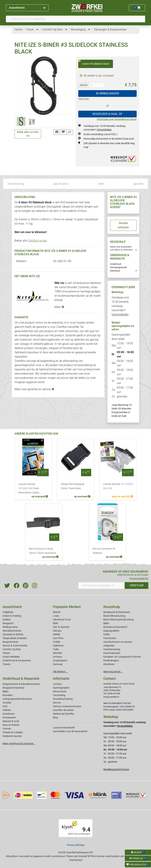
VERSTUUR (137, 585)
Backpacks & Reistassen (117, 612)
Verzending (59, 695)
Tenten (6, 653)
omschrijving (16, 184)
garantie (138, 184)
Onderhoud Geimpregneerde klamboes (118, 267)
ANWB (56, 634)
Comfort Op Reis (12, 649)
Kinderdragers (111, 660)
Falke (56, 649)
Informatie (61, 678)
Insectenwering (112, 649)
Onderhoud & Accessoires (17, 660)
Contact (57, 684)
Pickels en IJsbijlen (13, 732)
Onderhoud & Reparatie (21, 678)
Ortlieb (57, 642)
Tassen (7, 664)
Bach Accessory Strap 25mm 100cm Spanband (42, 551)
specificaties (61, 184)
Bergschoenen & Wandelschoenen (21, 684)
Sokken (7, 620)
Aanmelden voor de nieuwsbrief (70, 731)
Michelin (57, 653)
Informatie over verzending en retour (117, 119)
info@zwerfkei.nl (121, 412)
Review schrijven (123, 225)
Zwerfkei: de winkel (63, 710)
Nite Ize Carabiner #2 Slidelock (104, 551)
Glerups (57, 631)
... (36, 29)
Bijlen (106, 623)
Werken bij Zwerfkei (63, 714)
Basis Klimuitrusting (114, 616)
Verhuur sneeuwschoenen (67, 706)
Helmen (7, 710)
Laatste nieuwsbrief (64, 728)
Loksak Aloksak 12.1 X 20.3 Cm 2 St (118, 486)
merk (101, 184)
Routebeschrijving (63, 699)
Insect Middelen (11, 657)
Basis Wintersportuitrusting (118, 620)
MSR (55, 623)
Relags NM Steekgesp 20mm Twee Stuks (73, 486)
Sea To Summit (61, 627)
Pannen (7, 729)
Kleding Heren (10, 627)
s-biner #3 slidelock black (94, 63)
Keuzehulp (112, 607)
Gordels (7, 703)
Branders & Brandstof (115, 627)
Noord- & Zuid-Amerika (15, 646)
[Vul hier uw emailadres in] (102, 586)
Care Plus (58, 638)
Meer (59, 307)
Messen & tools (11, 721)
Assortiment (27, 8)
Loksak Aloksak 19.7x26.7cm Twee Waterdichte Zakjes (29, 488)
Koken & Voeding (12, 616)
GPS (5, 706)
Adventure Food (62, 620)
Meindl (57, 612)
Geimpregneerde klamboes (17, 699)
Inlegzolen (109, 646)
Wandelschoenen (12, 631)
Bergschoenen (11, 642)
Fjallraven (58, 646)
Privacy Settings (76, 845)
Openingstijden (61, 688)
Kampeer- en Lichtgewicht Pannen (122, 657)
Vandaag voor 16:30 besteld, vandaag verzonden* (120, 306)
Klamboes (109, 664)
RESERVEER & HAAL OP (107, 114)
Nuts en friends (11, 725)
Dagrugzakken (111, 631)
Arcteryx (58, 657)
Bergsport (8, 623)
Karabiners (9, 714)
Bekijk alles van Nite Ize (28, 134)
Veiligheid (8, 612)
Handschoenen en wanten (118, 642)
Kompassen (9, 717)
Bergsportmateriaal (13, 688)
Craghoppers (60, 660)
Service (57, 703)
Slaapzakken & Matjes (15, 638)
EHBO (107, 634)
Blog (55, 717)
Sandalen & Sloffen (13, 634)
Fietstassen (110, 638)
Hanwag (58, 664)
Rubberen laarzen (12, 736)
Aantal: (84, 85)
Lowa (56, 616)
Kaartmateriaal (112, 653)
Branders (8, 695)
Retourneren (60, 691)
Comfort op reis (37, 241)
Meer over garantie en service (34, 389)
